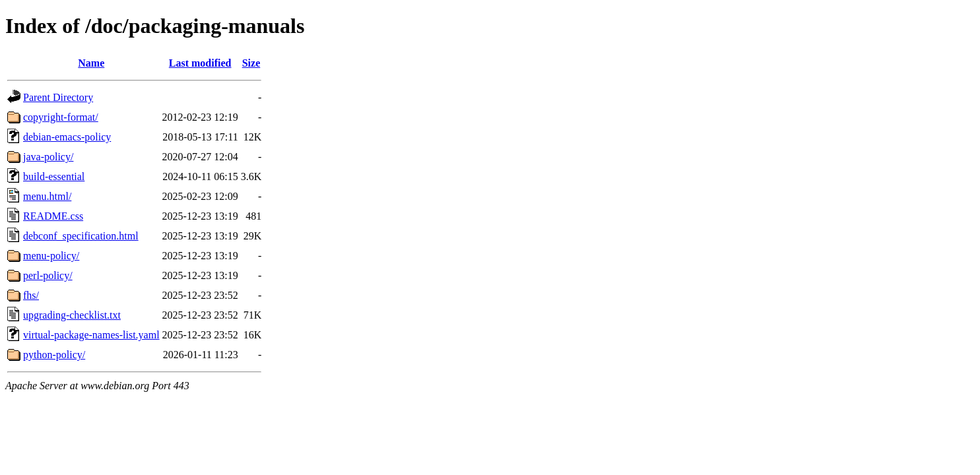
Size (251, 63)
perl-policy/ (48, 275)
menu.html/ (47, 196)
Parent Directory (58, 97)
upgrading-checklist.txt (72, 315)
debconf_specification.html (81, 236)
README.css (53, 216)
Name (91, 63)
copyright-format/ (61, 117)
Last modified (200, 63)
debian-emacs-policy (67, 137)
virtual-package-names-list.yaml (91, 335)
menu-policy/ (51, 256)
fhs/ (31, 295)
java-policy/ (48, 157)
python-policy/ (54, 355)
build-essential (54, 176)
